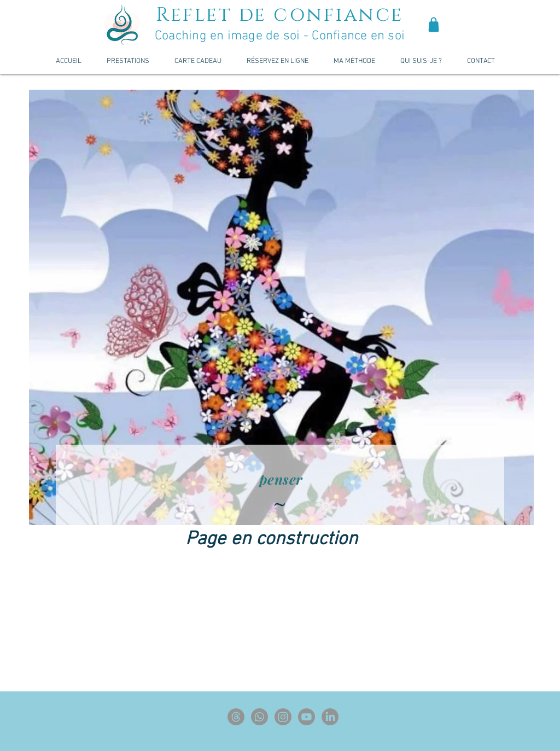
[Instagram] (283, 717)
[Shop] (434, 25)
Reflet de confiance (280, 15)
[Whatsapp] (259, 717)
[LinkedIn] (330, 717)
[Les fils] (236, 717)
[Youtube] (307, 717)
